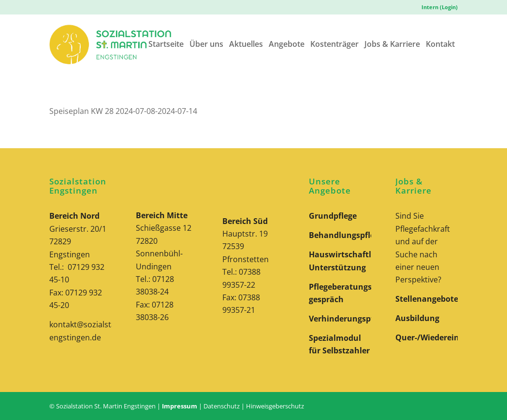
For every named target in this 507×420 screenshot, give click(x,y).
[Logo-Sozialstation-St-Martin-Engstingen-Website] (110, 44)
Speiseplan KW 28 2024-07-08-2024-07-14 (123, 111)
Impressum (180, 406)
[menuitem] (437, 7)
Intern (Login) (440, 7)
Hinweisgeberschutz (275, 406)
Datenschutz (222, 406)
